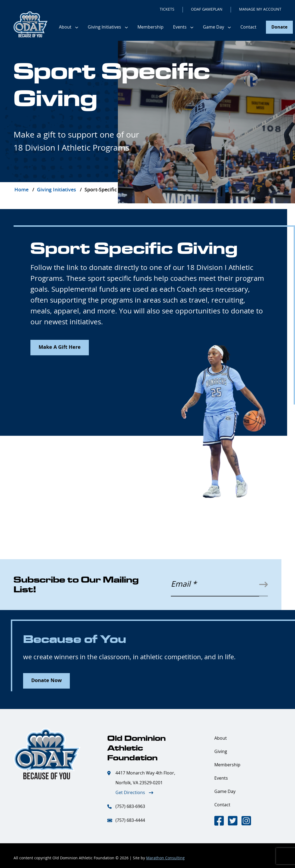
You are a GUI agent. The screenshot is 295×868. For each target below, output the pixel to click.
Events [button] (180, 27)
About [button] (65, 27)
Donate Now (46, 681)
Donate (279, 27)
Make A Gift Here (60, 347)
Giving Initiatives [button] (104, 27)
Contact (248, 27)
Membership (150, 27)
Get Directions (130, 793)
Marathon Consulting (165, 858)
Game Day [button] (214, 27)
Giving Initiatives (57, 190)
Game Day (225, 792)
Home (21, 190)
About (221, 738)
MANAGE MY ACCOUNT (260, 10)
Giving (221, 752)
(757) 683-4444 (130, 820)
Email (184, 584)
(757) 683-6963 (130, 807)
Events (221, 778)
